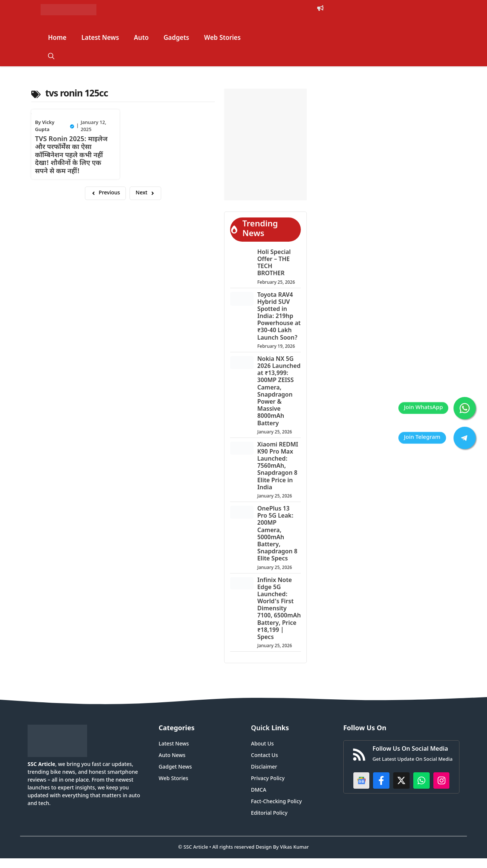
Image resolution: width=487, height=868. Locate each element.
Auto (141, 38)
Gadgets (176, 38)
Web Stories (222, 38)
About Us (262, 744)
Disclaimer (264, 767)
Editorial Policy (269, 813)
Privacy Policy (268, 779)
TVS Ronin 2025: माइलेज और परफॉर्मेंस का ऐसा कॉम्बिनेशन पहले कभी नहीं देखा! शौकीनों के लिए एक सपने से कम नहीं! (71, 155)
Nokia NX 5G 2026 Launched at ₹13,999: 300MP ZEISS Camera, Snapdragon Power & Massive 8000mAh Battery (279, 392)
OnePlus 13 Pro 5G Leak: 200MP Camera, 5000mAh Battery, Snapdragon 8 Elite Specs (277, 534)
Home (57, 38)
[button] (51, 57)
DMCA (259, 790)
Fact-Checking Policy (276, 802)
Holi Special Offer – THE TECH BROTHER (274, 263)
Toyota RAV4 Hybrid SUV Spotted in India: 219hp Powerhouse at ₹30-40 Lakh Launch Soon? (279, 317)
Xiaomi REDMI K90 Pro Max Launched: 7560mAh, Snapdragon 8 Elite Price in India (278, 467)
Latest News (100, 38)
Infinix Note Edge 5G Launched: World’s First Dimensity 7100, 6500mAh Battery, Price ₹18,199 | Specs (279, 609)
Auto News (172, 756)
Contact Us (264, 756)
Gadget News (175, 767)
